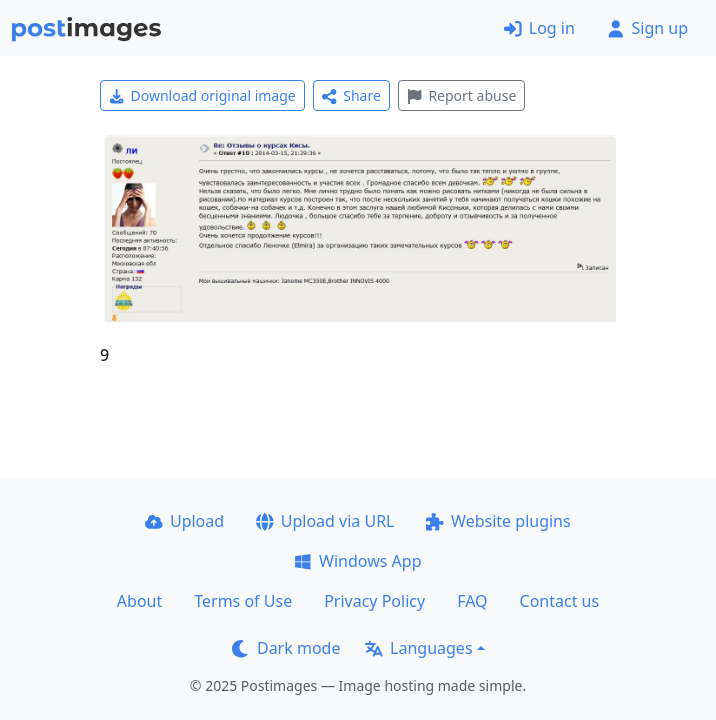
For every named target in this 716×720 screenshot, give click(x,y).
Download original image (202, 95)
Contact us (560, 601)
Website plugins (498, 521)
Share (351, 95)
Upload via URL (325, 521)
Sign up (647, 28)
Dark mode (286, 648)
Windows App (357, 561)
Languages (418, 648)
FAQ (472, 601)
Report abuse (461, 95)
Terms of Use (243, 601)
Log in (539, 28)
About (139, 601)
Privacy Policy (374, 601)
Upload (184, 521)
